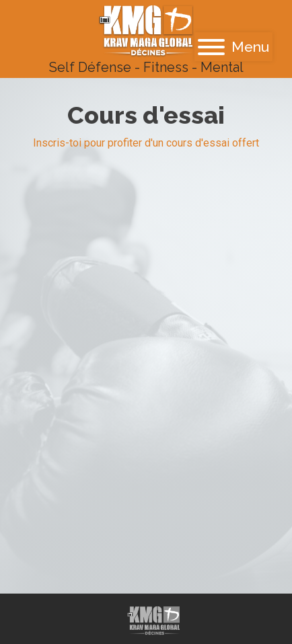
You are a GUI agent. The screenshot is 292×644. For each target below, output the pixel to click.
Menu (233, 47)
